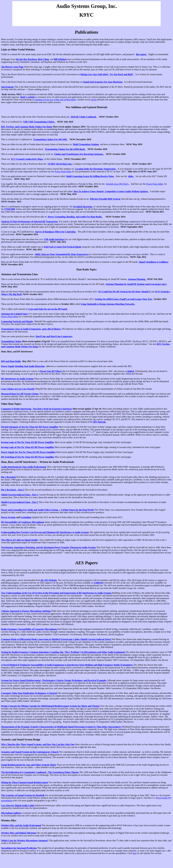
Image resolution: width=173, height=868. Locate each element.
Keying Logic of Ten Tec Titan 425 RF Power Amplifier (28, 442)
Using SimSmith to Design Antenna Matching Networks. (108, 304)
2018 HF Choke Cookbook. (84, 117)
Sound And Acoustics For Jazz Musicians (103, 82)
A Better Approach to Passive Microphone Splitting (26, 611)
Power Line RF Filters (51, 371)
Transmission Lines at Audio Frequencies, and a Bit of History (31, 329)
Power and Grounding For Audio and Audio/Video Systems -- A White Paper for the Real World (47, 510)
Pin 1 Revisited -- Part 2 (13, 490)
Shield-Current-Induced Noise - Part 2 (20, 502)
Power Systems (8, 517)
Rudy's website (28, 97)
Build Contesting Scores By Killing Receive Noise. (91, 176)
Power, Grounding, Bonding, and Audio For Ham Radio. (75, 217)
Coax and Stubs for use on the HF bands (48, 309)
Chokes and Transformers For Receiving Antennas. (79, 154)
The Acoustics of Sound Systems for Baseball (23, 795)
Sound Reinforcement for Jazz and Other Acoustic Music (29, 765)
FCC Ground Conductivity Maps (27, 159)
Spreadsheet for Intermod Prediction (19, 848)
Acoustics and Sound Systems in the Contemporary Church (30, 752)
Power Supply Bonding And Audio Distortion (23, 366)
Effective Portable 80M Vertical (105, 199)
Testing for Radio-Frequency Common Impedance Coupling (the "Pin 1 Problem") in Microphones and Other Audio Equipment (63, 652)
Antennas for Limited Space (15, 314)
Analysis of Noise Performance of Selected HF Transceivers (30, 222)
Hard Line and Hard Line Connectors (54, 336)
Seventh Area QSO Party (117, 184)
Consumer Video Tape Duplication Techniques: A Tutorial (29, 693)
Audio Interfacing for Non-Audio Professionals (24, 467)
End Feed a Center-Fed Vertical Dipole (63, 247)
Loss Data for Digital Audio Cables (18, 805)
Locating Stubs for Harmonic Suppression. (96, 169)
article (94, 100)
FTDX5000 (10, 209)
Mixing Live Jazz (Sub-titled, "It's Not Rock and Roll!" (107, 74)
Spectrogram (7, 87)
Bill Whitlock (60, 59)
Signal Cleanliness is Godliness (154, 262)
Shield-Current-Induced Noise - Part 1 (20, 495)
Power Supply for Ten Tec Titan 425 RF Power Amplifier (28, 452)
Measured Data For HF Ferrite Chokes (20, 394)
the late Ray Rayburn (26, 59)
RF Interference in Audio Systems (17, 379)
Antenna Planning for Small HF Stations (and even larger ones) (136, 284)
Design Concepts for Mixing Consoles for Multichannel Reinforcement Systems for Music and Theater (51, 706)
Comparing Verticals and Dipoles (17, 321)
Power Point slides (63, 171)
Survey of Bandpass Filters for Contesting (55, 232)
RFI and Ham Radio (11, 361)
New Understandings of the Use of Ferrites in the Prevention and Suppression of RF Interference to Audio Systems (57, 593)
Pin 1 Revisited (9, 477)
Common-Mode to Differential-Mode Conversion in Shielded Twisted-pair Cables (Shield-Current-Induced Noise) (56, 639)
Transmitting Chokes (11, 341)
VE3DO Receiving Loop (59, 164)
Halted (131, 371)
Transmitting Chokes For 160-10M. (51, 139)
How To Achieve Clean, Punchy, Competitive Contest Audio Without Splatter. (111, 191)
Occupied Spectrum (83, 207)
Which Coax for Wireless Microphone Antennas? (25, 841)
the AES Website (49, 580)
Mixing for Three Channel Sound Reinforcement (25, 782)
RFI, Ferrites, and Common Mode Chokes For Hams (27, 127)
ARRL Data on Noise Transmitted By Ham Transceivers (62, 254)
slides (131, 176)
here (135, 853)
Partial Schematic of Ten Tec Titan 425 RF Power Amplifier (30, 427)
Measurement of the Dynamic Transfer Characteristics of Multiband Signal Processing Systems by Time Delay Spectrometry (61, 727)
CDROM (99, 583)
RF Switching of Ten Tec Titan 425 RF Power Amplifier (28, 457)
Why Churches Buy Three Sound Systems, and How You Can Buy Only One (38, 744)
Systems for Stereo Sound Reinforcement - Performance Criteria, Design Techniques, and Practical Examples (54, 680)
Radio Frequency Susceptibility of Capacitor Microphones (29, 629)
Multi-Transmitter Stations (86, 144)
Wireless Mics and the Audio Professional (21, 825)
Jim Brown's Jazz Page (12, 67)
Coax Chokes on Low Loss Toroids (18, 389)
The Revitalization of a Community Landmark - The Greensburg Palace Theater (40, 772)
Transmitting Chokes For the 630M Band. (65, 149)
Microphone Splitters (11, 813)
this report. (142, 54)
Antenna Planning (137, 279)
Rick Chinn (43, 59)
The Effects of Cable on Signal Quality (20, 540)
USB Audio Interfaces (54, 239)
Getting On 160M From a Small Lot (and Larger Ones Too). (124, 299)
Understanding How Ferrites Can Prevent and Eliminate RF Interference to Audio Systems (45, 532)
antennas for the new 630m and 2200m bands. (56, 100)
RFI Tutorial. (100, 422)
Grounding (26, 517)
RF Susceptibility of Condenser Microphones (23, 522)
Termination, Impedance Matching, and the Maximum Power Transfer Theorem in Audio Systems (48, 547)
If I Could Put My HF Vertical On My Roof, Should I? (125, 292)
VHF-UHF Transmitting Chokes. (39, 122)
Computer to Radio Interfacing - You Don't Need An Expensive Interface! (37, 409)
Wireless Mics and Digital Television (19, 833)
